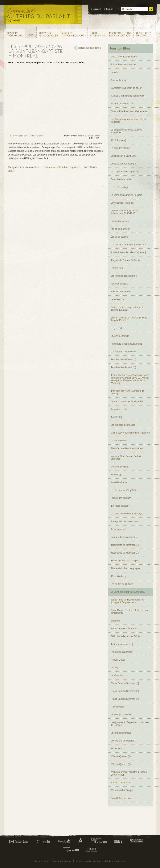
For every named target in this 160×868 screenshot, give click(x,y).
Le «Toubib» (117, 675)
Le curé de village (120, 187)
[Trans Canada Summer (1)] (125, 683)
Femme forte (117, 268)
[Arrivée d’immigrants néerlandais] (128, 96)
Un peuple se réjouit (121, 715)
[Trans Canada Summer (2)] (125, 691)
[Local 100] (116, 417)
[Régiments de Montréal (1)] (125, 545)
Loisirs (85, 167)
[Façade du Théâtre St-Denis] (126, 260)
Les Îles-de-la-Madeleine (123, 352)
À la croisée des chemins (123, 64)
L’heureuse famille (120, 336)
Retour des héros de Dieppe (125, 561)
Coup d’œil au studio (121, 179)
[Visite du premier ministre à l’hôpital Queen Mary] (129, 773)
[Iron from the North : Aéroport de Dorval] (127, 392)
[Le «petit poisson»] (121, 506)
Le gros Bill (116, 328)
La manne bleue (119, 441)
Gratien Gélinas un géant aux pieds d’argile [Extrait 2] (129, 309)
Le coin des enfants (121, 148)
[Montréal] (116, 475)
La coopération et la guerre (124, 172)
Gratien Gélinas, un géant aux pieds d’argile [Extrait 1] (129, 319)
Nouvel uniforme (119, 482)
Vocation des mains (121, 783)
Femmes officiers (119, 284)
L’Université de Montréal (123, 741)
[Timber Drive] (118, 660)
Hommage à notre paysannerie (126, 344)
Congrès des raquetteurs (123, 164)
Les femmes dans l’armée (124, 276)
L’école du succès (120, 221)
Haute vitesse (37, 136)
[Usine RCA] (117, 749)
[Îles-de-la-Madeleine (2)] (123, 367)
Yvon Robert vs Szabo (122, 798)
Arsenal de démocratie (122, 104)
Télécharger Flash (20, 136)
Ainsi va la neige (119, 80)
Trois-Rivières (118, 707)
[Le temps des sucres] (122, 644)
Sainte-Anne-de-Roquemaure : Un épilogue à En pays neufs (128, 601)
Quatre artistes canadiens (124, 537)
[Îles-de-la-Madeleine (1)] (123, 359)
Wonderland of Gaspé (122, 790)
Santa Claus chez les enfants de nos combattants (129, 612)
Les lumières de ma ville (123, 425)
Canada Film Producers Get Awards (129, 111)
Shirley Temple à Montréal (124, 629)
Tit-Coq (114, 668)
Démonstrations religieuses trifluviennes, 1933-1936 (124, 212)
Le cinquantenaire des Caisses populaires (126, 131)
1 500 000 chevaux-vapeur (124, 57)
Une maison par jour (121, 733)
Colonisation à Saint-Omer (124, 156)
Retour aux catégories (90, 48)
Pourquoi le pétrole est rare (124, 521)
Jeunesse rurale (119, 409)
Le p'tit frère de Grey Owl (123, 490)
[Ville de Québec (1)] (121, 756)
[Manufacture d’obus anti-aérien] (127, 448)
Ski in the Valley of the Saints (125, 636)
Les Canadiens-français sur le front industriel (128, 121)
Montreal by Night (120, 467)
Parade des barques (121, 498)
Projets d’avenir (119, 529)
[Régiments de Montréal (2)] (125, 553)
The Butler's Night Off (121, 652)
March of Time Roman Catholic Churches (126, 458)
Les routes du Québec (122, 584)
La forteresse (117, 299)
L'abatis (115, 72)
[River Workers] (118, 576)
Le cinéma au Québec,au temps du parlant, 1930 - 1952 (43, 13)
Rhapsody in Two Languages (125, 568)
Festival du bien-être (121, 292)
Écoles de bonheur (120, 229)
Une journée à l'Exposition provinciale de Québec (130, 724)
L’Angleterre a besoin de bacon (126, 88)
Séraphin (115, 621)
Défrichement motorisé (122, 203)
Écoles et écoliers (120, 237)
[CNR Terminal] (118, 140)
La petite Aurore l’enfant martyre (127, 514)
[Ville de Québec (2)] (121, 764)
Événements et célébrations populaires (61, 167)
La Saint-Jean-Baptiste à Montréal (128, 592)
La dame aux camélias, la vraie (126, 195)
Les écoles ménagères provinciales (128, 245)
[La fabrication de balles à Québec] (128, 252)
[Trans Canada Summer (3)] (125, 699)
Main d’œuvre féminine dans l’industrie (130, 433)
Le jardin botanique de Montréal (127, 401)
